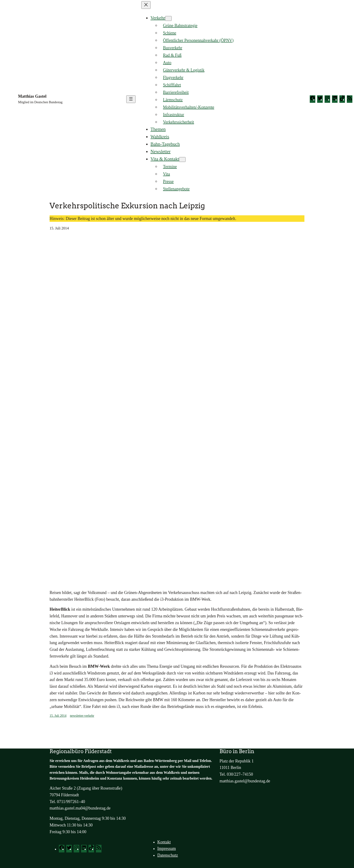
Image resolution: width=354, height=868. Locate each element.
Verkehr (158, 18)
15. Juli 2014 (58, 716)
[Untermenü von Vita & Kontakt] (182, 160)
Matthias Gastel (32, 96)
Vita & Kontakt (165, 159)
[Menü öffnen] (131, 99)
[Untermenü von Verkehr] (168, 18)
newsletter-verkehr (82, 716)
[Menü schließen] (146, 5)
